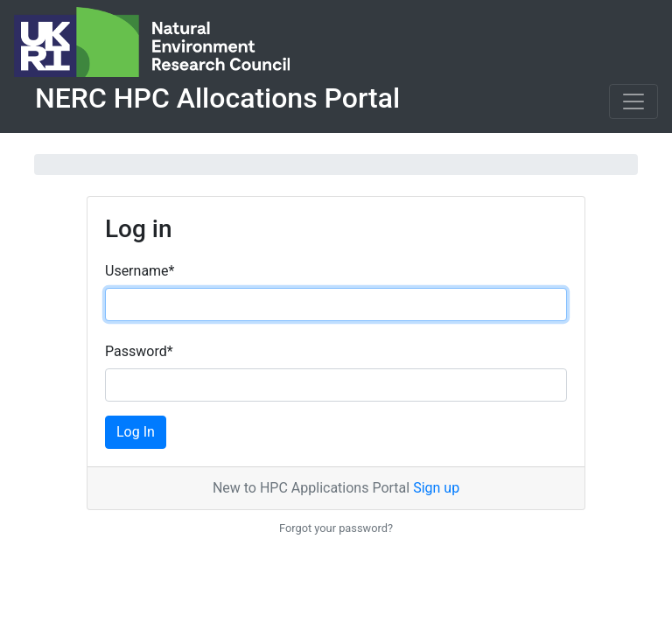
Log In (136, 432)
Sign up (436, 488)
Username (140, 271)
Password (139, 351)
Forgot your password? (336, 528)
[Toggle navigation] (633, 101)
